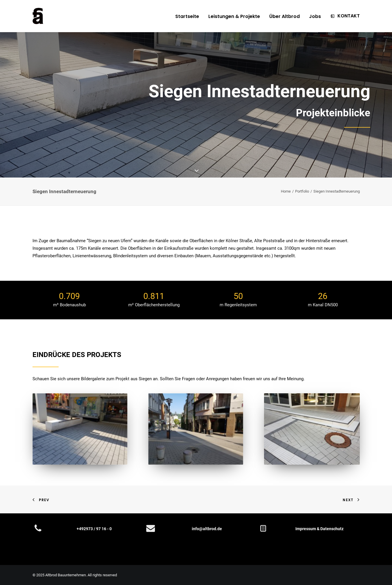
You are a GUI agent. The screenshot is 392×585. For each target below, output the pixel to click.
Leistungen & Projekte (234, 16)
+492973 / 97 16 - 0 (94, 529)
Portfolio (302, 191)
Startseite (187, 16)
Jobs (315, 16)
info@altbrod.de (207, 529)
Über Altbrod (284, 16)
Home (286, 191)
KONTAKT (349, 16)
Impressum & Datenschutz (319, 529)
